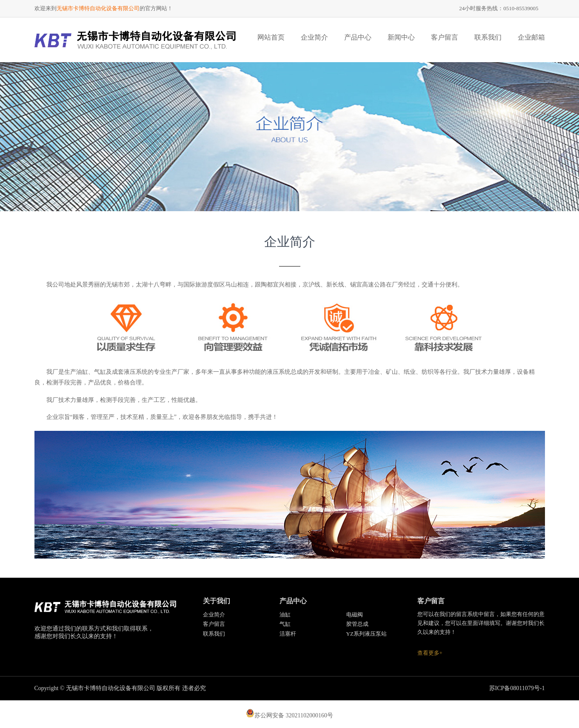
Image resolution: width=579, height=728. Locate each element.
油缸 (285, 615)
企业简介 (314, 37)
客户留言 (445, 37)
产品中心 (358, 37)
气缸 (285, 624)
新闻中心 (401, 37)
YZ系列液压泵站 (367, 634)
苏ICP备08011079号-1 (517, 688)
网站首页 (271, 37)
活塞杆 (288, 634)
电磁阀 (355, 615)
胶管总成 (357, 624)
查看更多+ (430, 653)
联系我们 (488, 37)
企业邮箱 (531, 37)
